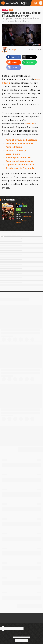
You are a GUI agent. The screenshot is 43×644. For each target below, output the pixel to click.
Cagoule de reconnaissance (20, 164)
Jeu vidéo (5, 10)
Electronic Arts (26, 217)
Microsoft (30, 124)
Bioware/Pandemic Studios (22, 222)
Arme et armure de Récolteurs (21, 140)
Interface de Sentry (16, 150)
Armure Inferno (14, 147)
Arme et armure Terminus (19, 143)
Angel (14, 49)
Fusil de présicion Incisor (19, 157)
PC (17, 206)
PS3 (21, 206)
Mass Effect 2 (21, 204)
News (11, 10)
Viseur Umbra (13, 154)
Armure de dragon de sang (19, 161)
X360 (25, 206)
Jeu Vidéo (24, 3)
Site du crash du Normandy (20, 168)
